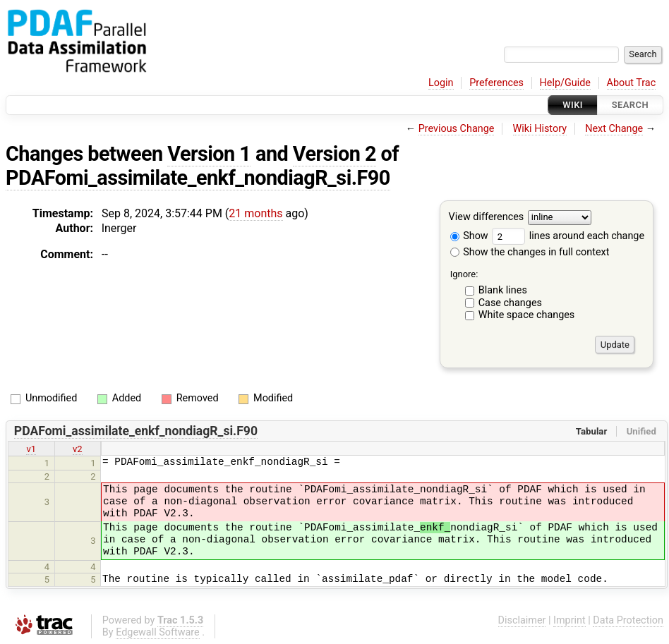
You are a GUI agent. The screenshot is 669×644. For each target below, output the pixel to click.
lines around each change (568, 236)
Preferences (496, 83)
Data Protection (628, 620)
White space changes (527, 315)
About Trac (632, 83)
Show (469, 236)
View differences (487, 218)
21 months (255, 213)
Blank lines (503, 290)
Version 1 (209, 154)
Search (630, 105)
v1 (31, 449)
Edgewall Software (158, 632)
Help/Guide (565, 83)
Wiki (573, 105)
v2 (78, 449)
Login (441, 83)
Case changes (510, 303)
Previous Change (457, 129)
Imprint (569, 620)
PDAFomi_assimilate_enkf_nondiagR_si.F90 (198, 178)
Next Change (614, 129)
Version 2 (334, 154)
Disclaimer (522, 620)
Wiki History (540, 129)
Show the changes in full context (530, 252)
